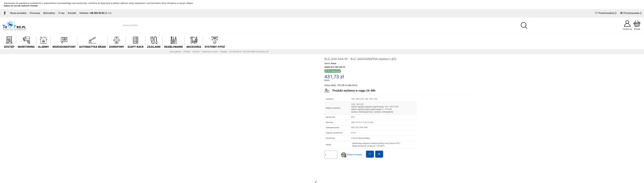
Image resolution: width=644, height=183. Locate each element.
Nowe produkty (19, 13)
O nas (62, 13)
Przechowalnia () (606, 13)
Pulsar (334, 64)
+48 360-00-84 (97, 13)
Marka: (327, 64)
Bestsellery (50, 13)
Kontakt (34, 6)
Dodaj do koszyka (352, 155)
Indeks (327, 67)
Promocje (35, 13)
